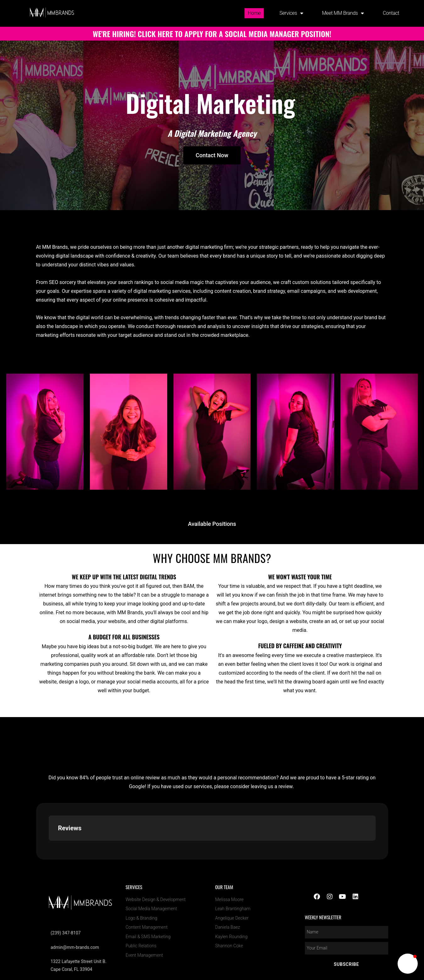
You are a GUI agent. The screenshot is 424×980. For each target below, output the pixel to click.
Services (291, 13)
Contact (391, 13)
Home (254, 13)
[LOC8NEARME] (324, 934)
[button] (408, 964)
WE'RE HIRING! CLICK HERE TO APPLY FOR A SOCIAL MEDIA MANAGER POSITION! (212, 34)
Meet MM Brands (343, 13)
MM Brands (324, 942)
